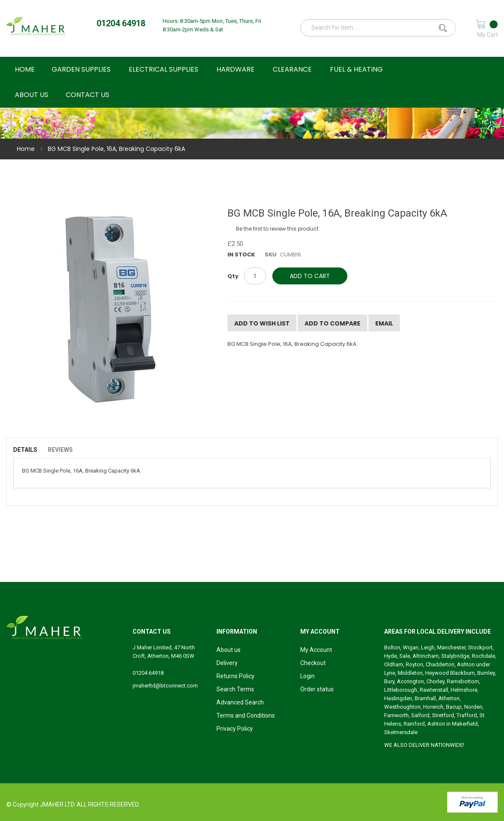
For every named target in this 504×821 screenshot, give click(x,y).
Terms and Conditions (246, 715)
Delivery (227, 663)
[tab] (29, 450)
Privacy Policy (235, 729)
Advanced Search (240, 702)
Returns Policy (235, 676)
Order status (317, 689)
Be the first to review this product (277, 229)
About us (228, 650)
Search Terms (235, 689)
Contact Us (87, 95)
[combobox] (382, 28)
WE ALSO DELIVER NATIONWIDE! (424, 745)
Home (26, 149)
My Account (316, 650)
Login (307, 676)
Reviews (60, 450)
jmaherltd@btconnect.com (165, 686)
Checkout (313, 663)
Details (25, 450)
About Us (32, 95)
